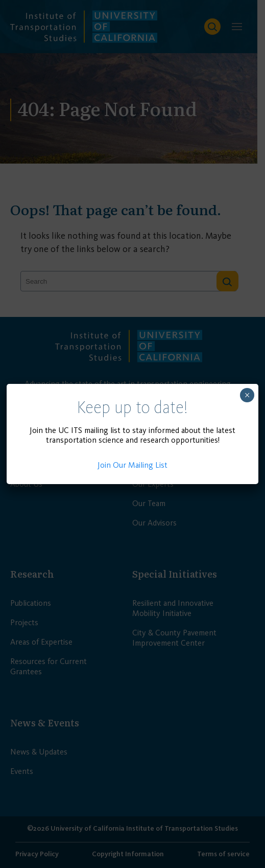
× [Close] (247, 395)
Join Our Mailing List (132, 465)
